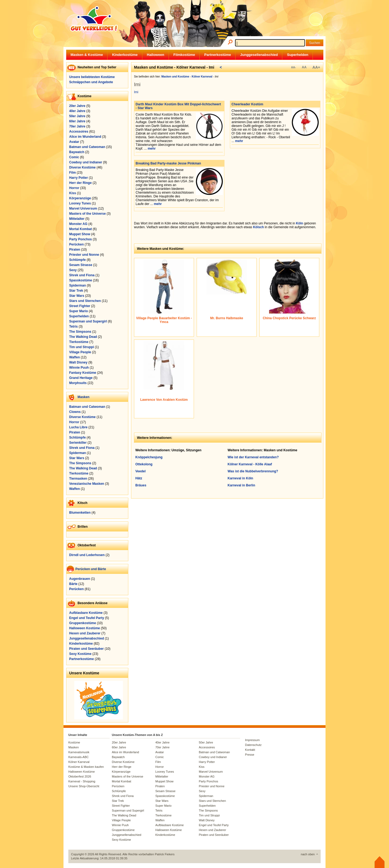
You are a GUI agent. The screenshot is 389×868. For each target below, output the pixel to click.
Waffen (75, 357)
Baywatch (77, 152)
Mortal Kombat (81, 229)
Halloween (156, 55)
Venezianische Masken (87, 484)
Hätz (139, 478)
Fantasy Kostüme (83, 373)
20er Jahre (77, 106)
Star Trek (76, 291)
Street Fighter (80, 306)
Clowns (75, 412)
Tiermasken (78, 479)
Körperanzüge (80, 198)
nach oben (308, 854)
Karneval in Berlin (242, 485)
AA (304, 67)
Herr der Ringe (80, 183)
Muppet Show (80, 234)
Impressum (252, 740)
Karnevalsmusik (79, 752)
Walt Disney (78, 362)
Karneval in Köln (241, 478)
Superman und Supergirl (88, 321)
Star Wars (77, 296)
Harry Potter (78, 178)
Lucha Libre (78, 427)
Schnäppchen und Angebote (91, 82)
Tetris (73, 327)
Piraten (75, 250)
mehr (152, 149)
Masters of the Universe (87, 214)
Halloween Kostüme (85, 628)
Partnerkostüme (218, 55)
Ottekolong (144, 464)
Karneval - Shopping (82, 781)
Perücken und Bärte (91, 569)
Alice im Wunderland (85, 137)
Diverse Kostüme (82, 167)
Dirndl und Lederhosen (87, 555)
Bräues (141, 485)
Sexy (73, 270)
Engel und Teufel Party (87, 618)
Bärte (73, 584)
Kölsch (259, 227)
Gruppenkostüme (83, 623)
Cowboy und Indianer (86, 162)
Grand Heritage (81, 378)
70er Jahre (77, 126)
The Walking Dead (83, 337)
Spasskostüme (81, 280)
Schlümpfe (77, 260)
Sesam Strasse (81, 265)
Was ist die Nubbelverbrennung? (253, 471)
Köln (299, 223)
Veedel (140, 471)
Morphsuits (78, 383)
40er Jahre (77, 111)
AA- (293, 67)
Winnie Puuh (79, 368)
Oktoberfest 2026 (80, 776)
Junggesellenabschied (259, 55)
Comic (74, 157)
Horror (74, 188)
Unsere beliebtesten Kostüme (92, 77)
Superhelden (298, 55)
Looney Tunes (80, 203)
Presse (250, 755)
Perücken (76, 244)
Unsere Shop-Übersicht (84, 786)
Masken (83, 397)
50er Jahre (77, 116)
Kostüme (74, 742)
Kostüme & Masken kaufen (86, 767)
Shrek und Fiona (82, 275)
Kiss (73, 193)
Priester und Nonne (84, 255)
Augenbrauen (80, 579)
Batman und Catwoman (87, 147)
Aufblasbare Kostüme (86, 613)
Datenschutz (253, 745)
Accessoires (79, 132)
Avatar (74, 142)
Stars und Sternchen (85, 301)
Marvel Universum (83, 208)
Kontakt (250, 750)
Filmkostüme (184, 55)
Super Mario (78, 311)
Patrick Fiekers (165, 854)
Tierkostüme (79, 342)
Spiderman (78, 285)
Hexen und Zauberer (85, 633)
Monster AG (78, 224)
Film (73, 173)
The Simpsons (80, 332)
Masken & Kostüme (87, 55)
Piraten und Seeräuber (86, 649)
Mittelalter (77, 219)
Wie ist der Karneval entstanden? (253, 457)
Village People (80, 352)
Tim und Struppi (82, 347)
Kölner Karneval (79, 762)
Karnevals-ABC (78, 757)
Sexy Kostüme (80, 654)
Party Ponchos (81, 239)
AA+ (316, 67)
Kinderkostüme (125, 55)
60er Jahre (77, 121)
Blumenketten (80, 513)
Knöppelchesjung (149, 457)
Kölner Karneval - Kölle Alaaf (250, 464)
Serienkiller (78, 443)
